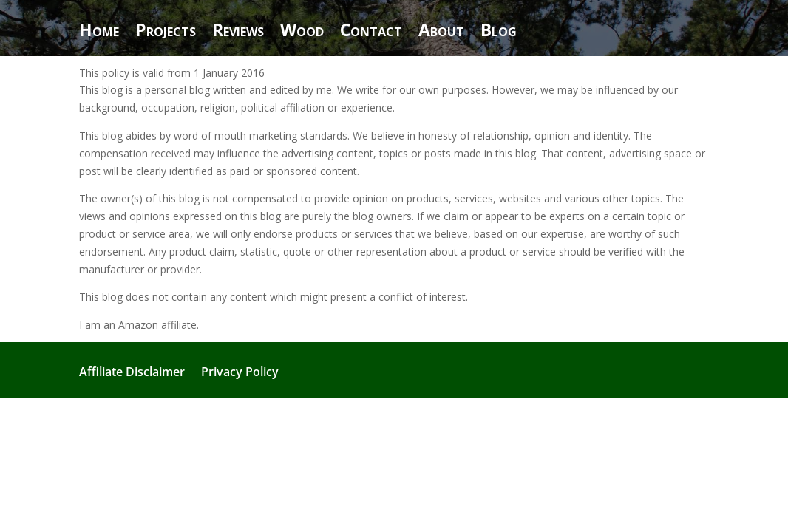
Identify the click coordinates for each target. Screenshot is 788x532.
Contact (371, 33)
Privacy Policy (240, 373)
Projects (166, 33)
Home (99, 33)
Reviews (238, 33)
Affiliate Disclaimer (132, 373)
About (441, 33)
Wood (302, 33)
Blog (499, 33)
